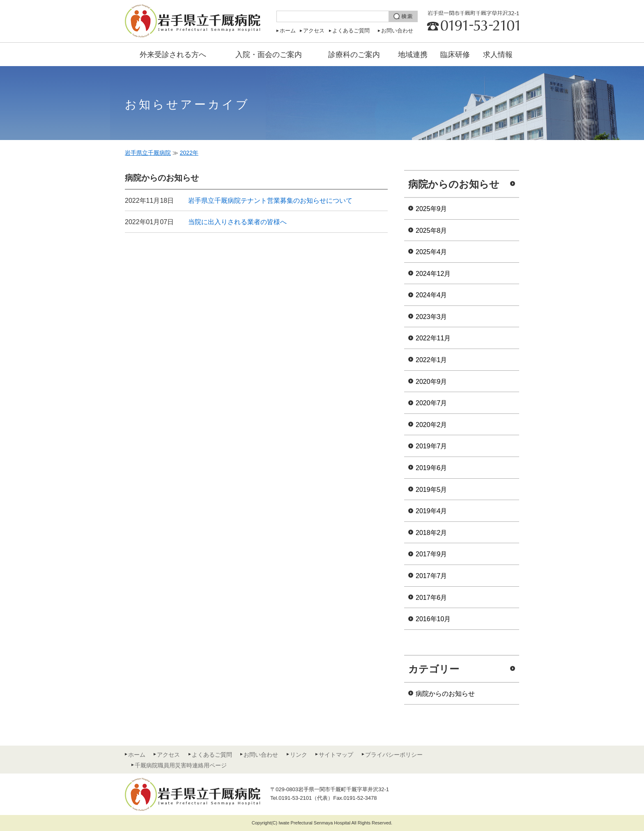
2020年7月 (431, 403)
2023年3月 (431, 317)
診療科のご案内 (354, 55)
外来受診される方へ (173, 55)
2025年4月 (431, 252)
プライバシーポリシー (394, 755)
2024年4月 (431, 295)
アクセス (314, 31)
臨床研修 (455, 55)
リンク (299, 755)
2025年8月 (431, 231)
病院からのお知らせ (454, 184)
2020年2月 (431, 425)
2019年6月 (431, 468)
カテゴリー (434, 669)
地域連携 (413, 55)
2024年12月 (433, 274)
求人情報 (498, 55)
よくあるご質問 (351, 31)
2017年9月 (431, 554)
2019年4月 (431, 511)
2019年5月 (431, 490)
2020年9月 (431, 382)
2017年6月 (431, 598)
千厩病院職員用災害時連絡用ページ (181, 765)
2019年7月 (431, 446)
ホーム (288, 31)
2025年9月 (431, 209)
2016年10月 (433, 619)
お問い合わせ (397, 31)
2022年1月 (431, 360)
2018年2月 (431, 533)
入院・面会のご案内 (269, 55)
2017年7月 (431, 576)
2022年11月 (433, 338)
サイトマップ (336, 755)
